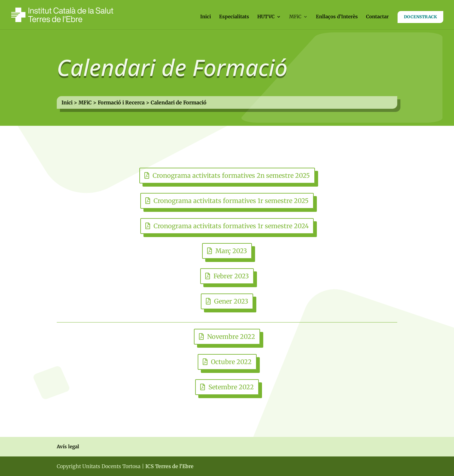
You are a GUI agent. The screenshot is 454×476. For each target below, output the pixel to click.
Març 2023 (231, 251)
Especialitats (234, 17)
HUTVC (266, 17)
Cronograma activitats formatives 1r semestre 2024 (231, 226)
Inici (206, 17)
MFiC (295, 17)
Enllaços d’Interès (337, 17)
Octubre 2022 (231, 362)
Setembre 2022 (231, 387)
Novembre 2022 (231, 337)
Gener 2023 (231, 301)
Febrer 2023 (231, 276)
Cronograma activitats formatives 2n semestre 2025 (231, 175)
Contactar (377, 17)
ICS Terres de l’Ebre (169, 466)
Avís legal (68, 447)
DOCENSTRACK (420, 17)
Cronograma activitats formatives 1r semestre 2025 (231, 201)
